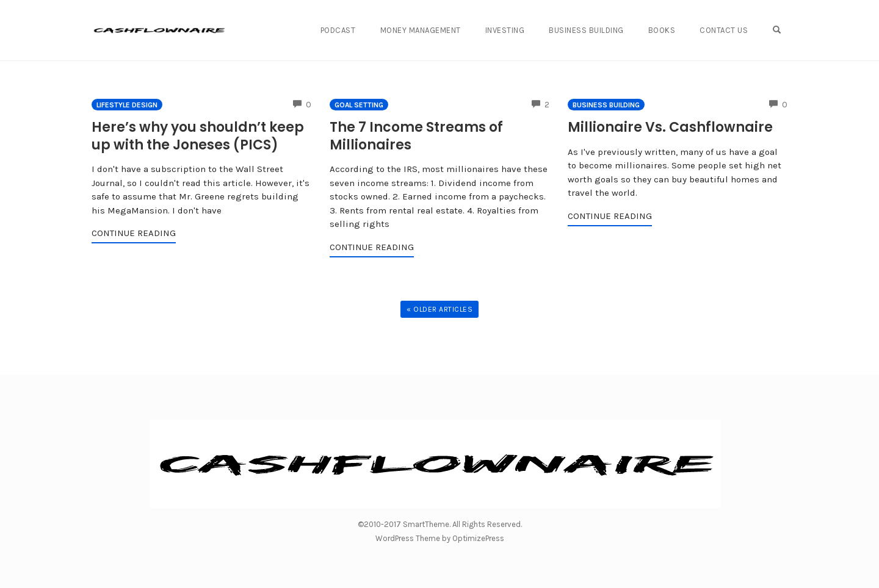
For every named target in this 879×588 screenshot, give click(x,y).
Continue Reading (134, 233)
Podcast (338, 30)
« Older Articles (440, 309)
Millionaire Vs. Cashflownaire (670, 127)
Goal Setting (359, 105)
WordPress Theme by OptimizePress (440, 538)
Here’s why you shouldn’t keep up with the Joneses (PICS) (198, 136)
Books (662, 30)
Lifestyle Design (127, 105)
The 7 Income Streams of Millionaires (416, 136)
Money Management (421, 30)
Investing (505, 30)
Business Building (586, 30)
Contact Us (724, 30)
